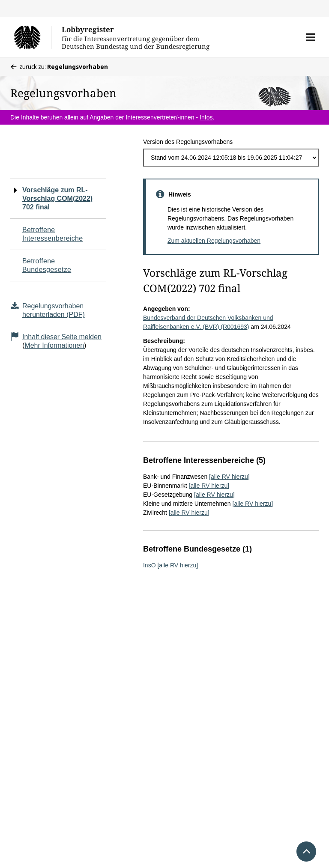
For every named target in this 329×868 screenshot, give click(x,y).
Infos (206, 117)
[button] (310, 37)
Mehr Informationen (54, 345)
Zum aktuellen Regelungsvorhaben (214, 241)
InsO (150, 565)
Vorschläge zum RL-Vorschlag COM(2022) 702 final (57, 198)
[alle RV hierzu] (229, 477)
